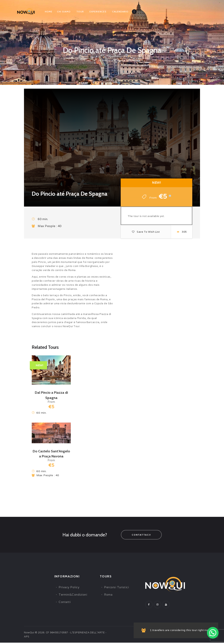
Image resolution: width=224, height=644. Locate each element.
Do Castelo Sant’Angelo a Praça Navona (51, 455)
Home (87, 60)
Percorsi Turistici (116, 589)
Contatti (65, 603)
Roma (108, 596)
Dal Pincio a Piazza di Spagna (51, 395)
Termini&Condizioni (73, 596)
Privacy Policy (69, 589)
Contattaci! (141, 536)
